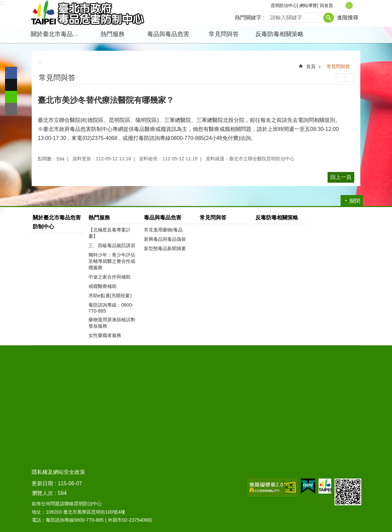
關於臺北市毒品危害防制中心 (58, 34)
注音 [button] (350, 77)
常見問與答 (224, 34)
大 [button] (356, 6)
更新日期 (42, 483)
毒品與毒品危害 (168, 34)
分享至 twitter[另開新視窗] (11, 85)
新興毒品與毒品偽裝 (165, 239)
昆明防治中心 (284, 6)
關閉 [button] (355, 201)
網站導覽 (308, 6)
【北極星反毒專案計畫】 (110, 233)
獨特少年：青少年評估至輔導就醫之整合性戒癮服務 (112, 261)
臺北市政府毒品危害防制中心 (87, 13)
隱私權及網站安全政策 (58, 472)
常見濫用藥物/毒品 (163, 230)
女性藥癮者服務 (105, 335)
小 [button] (342, 6)
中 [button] (349, 6)
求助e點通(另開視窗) (110, 296)
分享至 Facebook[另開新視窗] (11, 73)
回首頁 (326, 6)
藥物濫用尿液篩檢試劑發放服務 (112, 323)
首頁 (311, 66)
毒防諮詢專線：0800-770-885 (111, 308)
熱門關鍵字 (248, 18)
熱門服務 (113, 34)
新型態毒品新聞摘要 (165, 248)
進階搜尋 (348, 18)
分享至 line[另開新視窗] (11, 97)
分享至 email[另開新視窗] (11, 109)
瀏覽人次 (42, 493)
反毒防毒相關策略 (279, 34)
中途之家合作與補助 (110, 277)
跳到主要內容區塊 (4, 4)
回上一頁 (341, 177)
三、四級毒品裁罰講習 (112, 245)
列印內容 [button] (340, 77)
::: (2, 3)
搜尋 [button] (329, 18)
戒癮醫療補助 (103, 286)
